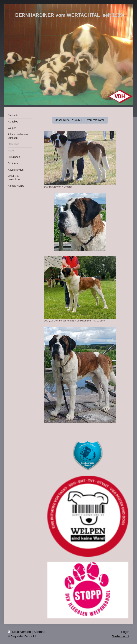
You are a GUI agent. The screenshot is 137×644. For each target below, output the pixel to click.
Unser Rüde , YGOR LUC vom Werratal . (80, 120)
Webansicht (121, 636)
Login (125, 632)
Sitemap (40, 632)
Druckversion (20, 632)
